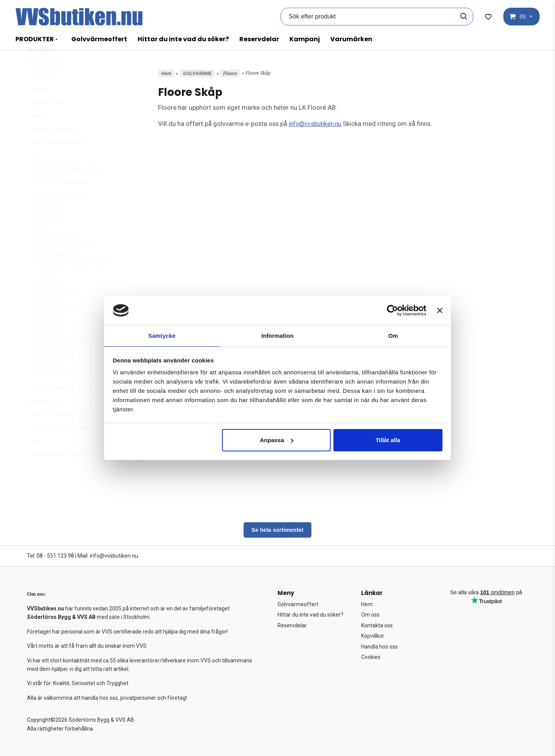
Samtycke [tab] (162, 335)
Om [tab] (393, 335)
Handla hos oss (379, 647)
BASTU (37, 134)
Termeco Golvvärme (52, 375)
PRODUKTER (35, 39)
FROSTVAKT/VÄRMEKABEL (58, 200)
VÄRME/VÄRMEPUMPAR (55, 473)
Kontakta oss (377, 625)
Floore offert (49, 300)
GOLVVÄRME (43, 226)
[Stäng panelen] (440, 310)
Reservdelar (259, 39)
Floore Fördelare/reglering (64, 264)
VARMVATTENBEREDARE (56, 433)
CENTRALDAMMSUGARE (55, 161)
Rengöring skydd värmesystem (63, 356)
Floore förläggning (55, 273)
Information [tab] (277, 335)
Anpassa (277, 440)
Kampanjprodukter (46, 82)
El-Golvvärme (47, 236)
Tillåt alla (388, 440)
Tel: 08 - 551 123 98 (50, 556)
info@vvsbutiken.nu (317, 124)
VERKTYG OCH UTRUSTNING (59, 447)
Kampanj (305, 39)
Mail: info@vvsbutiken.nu (108, 556)
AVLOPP (38, 108)
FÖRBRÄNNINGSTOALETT (56, 213)
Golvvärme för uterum (54, 329)
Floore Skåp (48, 318)
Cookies (371, 657)
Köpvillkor (373, 636)
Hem (166, 73)
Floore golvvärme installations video (73, 282)
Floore (40, 246)
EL (32, 174)
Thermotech (47, 384)
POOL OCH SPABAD (50, 407)
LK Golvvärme (48, 347)
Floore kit (46, 291)
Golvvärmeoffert (99, 39)
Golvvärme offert (49, 338)
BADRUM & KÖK (46, 121)
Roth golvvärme (50, 366)
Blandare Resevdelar (52, 148)
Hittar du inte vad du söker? (183, 39)
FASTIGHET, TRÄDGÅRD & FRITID (63, 187)
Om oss (370, 615)
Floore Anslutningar (56, 255)
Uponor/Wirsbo (50, 393)
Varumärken (351, 39)
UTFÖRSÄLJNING (45, 420)
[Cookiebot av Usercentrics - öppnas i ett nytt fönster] (393, 310)
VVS (34, 460)
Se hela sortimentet (278, 530)
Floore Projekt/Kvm (56, 309)
